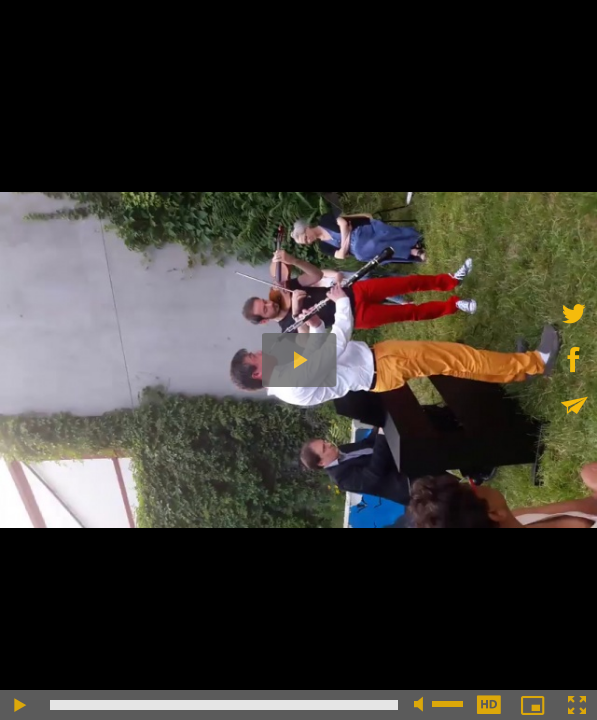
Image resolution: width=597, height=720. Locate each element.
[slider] (224, 705)
